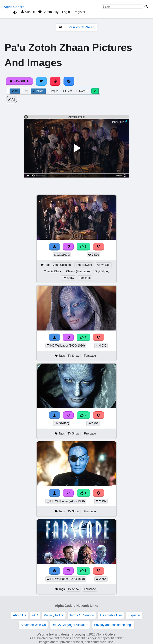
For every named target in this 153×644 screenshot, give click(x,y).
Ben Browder (84, 265)
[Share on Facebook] (69, 81)
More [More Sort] (82, 91)
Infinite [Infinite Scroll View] (38, 91)
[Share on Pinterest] (55, 81)
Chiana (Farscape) (78, 271)
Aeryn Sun (104, 265)
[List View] (25, 91)
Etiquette (134, 615)
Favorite (19, 81)
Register (79, 12)
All (11, 100)
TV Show (68, 278)
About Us (19, 615)
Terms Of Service (82, 615)
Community (48, 12)
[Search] (146, 7)
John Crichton (62, 265)
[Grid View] (15, 91)
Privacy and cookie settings (113, 625)
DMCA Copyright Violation (70, 625)
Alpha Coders (14, 7)
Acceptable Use (111, 615)
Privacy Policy (54, 615)
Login (66, 12)
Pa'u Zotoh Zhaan (81, 27)
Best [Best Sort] (67, 91)
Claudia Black (53, 271)
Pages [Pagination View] (53, 91)
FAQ (35, 615)
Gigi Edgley (102, 271)
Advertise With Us (33, 625)
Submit (28, 12)
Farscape (85, 278)
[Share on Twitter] (41, 81)
